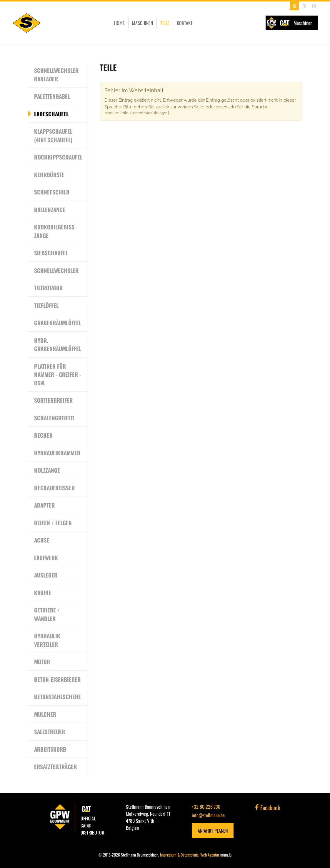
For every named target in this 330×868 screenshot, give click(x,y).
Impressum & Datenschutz (179, 855)
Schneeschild (52, 192)
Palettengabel (52, 96)
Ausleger (46, 575)
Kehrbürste (49, 174)
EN (314, 6)
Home (119, 23)
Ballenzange (50, 209)
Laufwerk (46, 558)
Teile (165, 23)
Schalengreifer (54, 418)
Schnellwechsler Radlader (56, 74)
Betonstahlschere (57, 696)
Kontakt (185, 23)
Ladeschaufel (51, 114)
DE (295, 6)
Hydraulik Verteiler (47, 640)
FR (304, 6)
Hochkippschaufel (58, 157)
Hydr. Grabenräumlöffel (58, 344)
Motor (42, 662)
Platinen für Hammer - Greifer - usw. (58, 374)
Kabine (43, 592)
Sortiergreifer (53, 400)
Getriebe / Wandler (47, 614)
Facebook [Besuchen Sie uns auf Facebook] (268, 807)
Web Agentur (210, 855)
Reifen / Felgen (53, 523)
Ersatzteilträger (55, 766)
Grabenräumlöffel (58, 323)
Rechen (43, 435)
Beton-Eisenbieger (57, 679)
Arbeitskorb (50, 749)
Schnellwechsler (56, 270)
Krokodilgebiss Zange (54, 231)
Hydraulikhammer (57, 453)
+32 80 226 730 (206, 807)
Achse (42, 540)
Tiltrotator (48, 288)
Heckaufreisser (54, 488)
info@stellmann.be (208, 815)
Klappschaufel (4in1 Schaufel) (53, 135)
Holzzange (47, 470)
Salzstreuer (50, 731)
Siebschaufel (51, 253)
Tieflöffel (46, 305)
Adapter (44, 505)
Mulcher (45, 714)
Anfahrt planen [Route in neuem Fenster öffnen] (213, 831)
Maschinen (142, 23)
